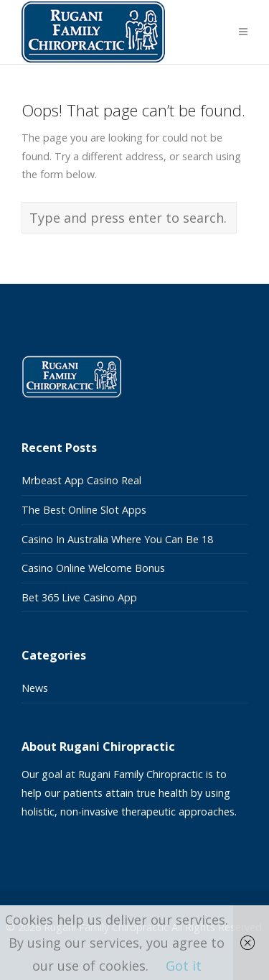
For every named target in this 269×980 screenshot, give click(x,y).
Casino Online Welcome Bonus (93, 568)
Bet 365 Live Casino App (79, 597)
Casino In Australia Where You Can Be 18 (117, 539)
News (35, 688)
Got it (184, 966)
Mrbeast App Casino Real (81, 480)
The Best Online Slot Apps (84, 510)
